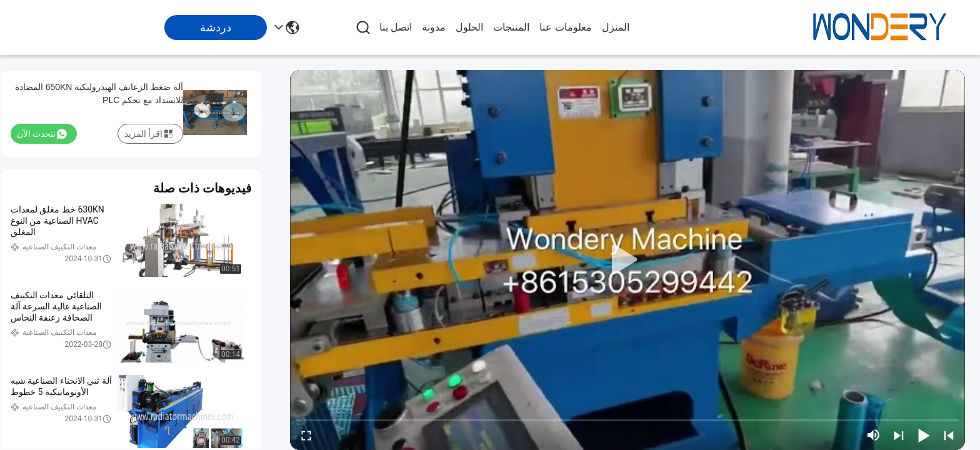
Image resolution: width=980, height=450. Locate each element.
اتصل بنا (396, 27)
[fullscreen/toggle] (306, 435)
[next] (899, 435)
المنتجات (511, 27)
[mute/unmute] (874, 435)
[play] (627, 260)
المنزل (616, 27)
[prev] (949, 435)
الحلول (469, 27)
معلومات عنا (565, 27)
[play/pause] (924, 435)
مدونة (434, 27)
